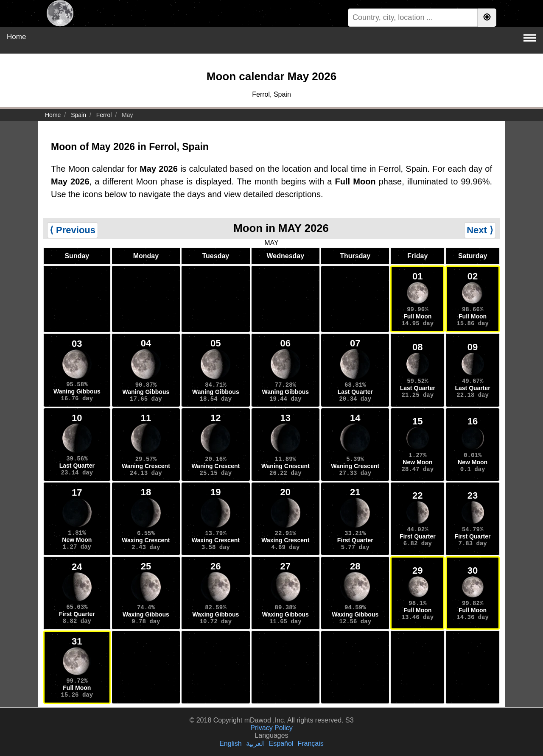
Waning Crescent (146, 466)
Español (281, 743)
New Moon (417, 462)
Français (310, 743)
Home (16, 37)
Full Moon (417, 316)
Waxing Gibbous (146, 614)
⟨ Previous (73, 230)
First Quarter (355, 540)
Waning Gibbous (77, 391)
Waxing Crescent (146, 540)
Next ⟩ (480, 230)
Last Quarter (355, 392)
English (230, 743)
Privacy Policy (271, 728)
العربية (255, 743)
